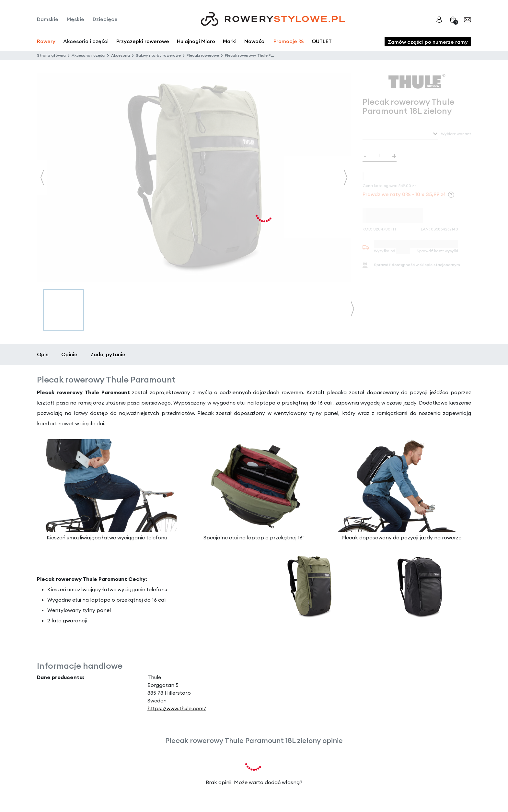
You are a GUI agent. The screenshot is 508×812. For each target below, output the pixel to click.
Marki (230, 41)
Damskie (48, 19)
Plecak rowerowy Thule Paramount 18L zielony (268, 55)
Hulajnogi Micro (196, 41)
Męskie (75, 19)
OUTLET (322, 41)
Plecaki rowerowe (203, 55)
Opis (43, 354)
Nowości (255, 41)
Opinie (69, 354)
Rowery (46, 41)
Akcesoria (121, 55)
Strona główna (51, 55)
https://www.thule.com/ (177, 708)
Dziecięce (105, 19)
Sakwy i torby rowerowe (158, 55)
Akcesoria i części (88, 55)
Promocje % (289, 41)
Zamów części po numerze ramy (428, 42)
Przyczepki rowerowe (143, 41)
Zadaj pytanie (108, 354)
